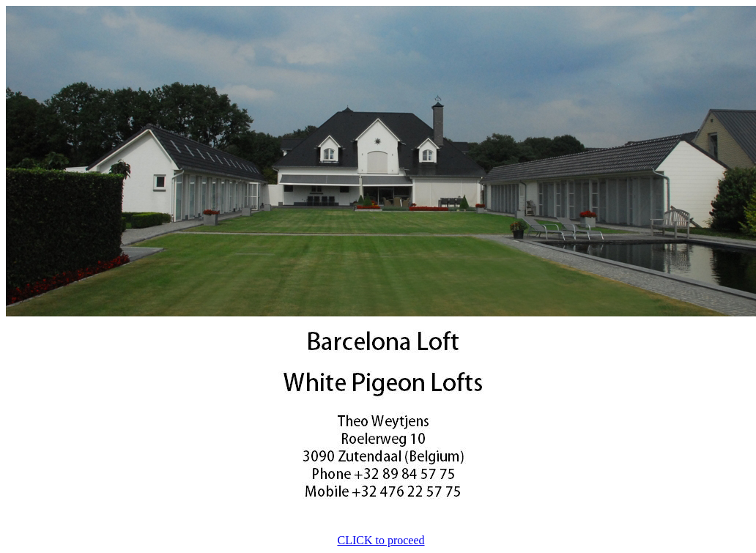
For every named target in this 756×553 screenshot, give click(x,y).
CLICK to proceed (381, 540)
